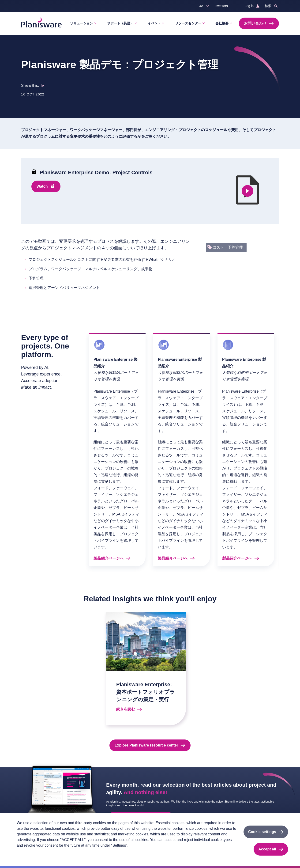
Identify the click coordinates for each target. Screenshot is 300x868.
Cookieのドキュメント (72, 853)
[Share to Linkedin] (43, 86)
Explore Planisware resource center (146, 745)
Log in (249, 6)
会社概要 (222, 23)
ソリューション (82, 23)
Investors (221, 6)
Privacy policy (26, 853)
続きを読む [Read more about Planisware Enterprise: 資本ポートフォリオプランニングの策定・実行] (126, 709)
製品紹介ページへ (109, 558)
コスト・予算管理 (228, 247)
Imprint (46, 853)
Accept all (267, 849)
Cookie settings (262, 832)
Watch (42, 186)
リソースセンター (188, 23)
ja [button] (201, 6)
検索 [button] (268, 6)
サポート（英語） (120, 23)
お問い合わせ (255, 23)
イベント (154, 23)
